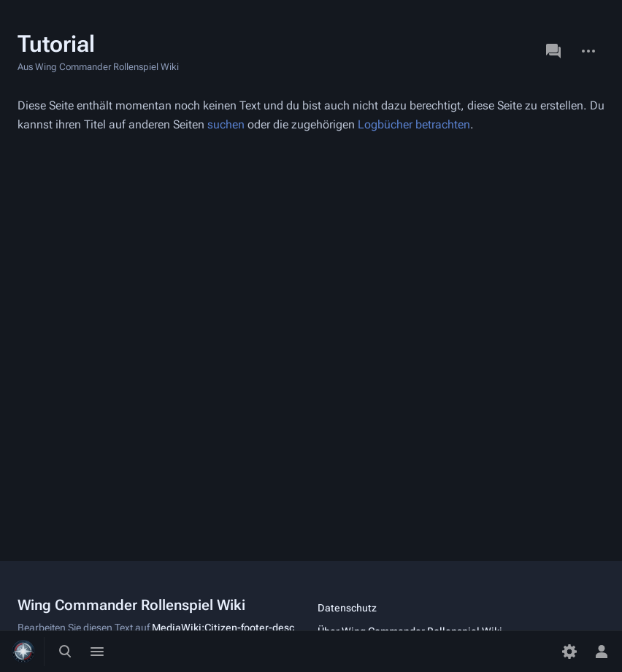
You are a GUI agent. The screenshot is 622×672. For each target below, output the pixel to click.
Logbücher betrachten (414, 124)
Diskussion (553, 51)
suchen (226, 124)
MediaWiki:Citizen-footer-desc (223, 627)
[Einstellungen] (569, 652)
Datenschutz (347, 608)
